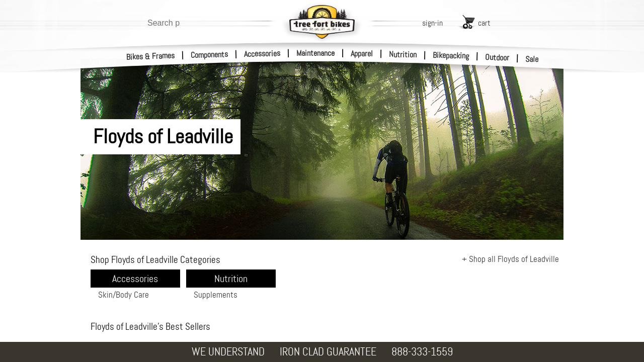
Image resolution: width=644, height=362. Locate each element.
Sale (532, 59)
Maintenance (315, 53)
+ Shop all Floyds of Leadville (510, 259)
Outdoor (497, 57)
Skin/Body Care (124, 295)
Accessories (262, 54)
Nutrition (403, 54)
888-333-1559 (422, 352)
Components (210, 55)
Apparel (362, 54)
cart (484, 23)
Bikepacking (451, 56)
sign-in (432, 23)
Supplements (216, 295)
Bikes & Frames (151, 56)
